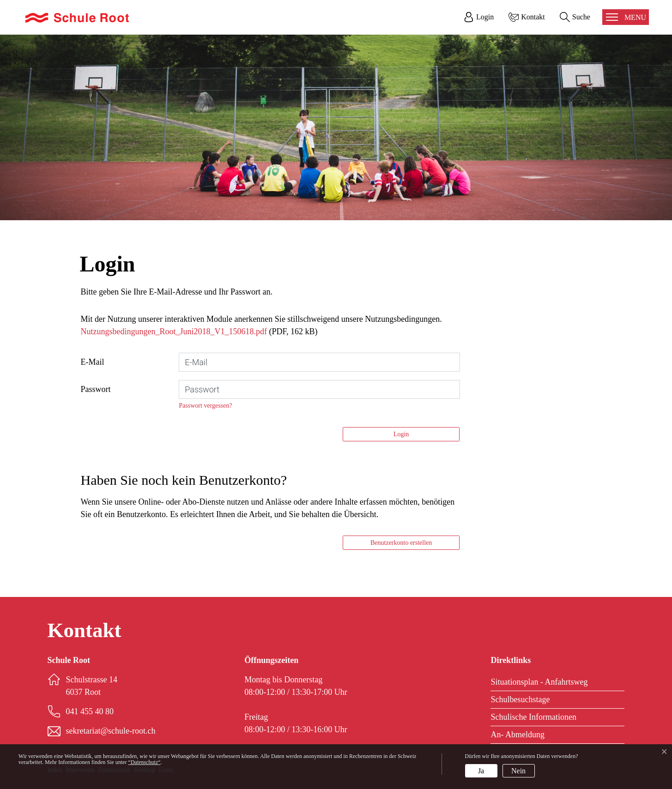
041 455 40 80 (90, 711)
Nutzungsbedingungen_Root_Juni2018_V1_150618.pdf (174, 331)
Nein (518, 771)
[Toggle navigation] (626, 17)
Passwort (96, 389)
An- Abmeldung (518, 735)
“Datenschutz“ (145, 762)
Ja (481, 771)
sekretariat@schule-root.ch (111, 731)
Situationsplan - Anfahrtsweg (539, 682)
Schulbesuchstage (520, 699)
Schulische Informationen (533, 717)
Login (401, 434)
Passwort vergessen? (205, 406)
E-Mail (93, 362)
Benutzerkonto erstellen (401, 543)
